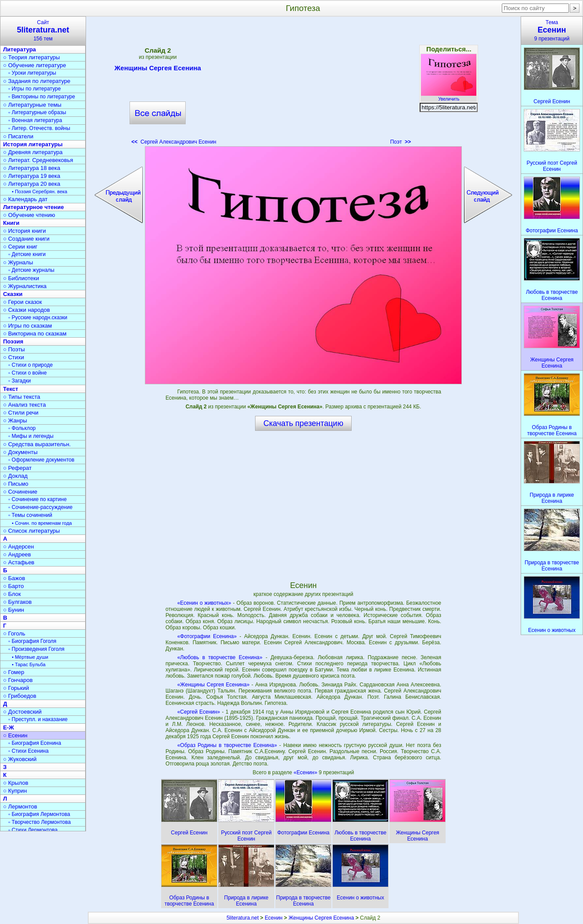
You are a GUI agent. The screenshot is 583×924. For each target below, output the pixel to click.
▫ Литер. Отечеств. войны (39, 128)
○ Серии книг (20, 247)
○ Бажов (14, 578)
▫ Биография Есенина (35, 743)
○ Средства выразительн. (37, 444)
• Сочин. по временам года (42, 523)
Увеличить (449, 97)
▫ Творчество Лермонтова (40, 822)
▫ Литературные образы (37, 112)
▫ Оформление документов (41, 460)
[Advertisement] (303, 83)
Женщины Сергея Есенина (158, 69)
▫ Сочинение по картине (38, 499)
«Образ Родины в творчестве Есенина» (227, 745)
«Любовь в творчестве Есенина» (220, 657)
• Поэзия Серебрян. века (40, 191)
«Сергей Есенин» (199, 712)
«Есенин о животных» (204, 603)
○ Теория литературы (31, 57)
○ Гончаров (18, 680)
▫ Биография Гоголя (32, 641)
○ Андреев (17, 554)
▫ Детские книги (27, 254)
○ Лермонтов (20, 807)
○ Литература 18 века (32, 168)
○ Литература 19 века (32, 176)
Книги (11, 223)
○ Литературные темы (32, 105)
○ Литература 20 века (32, 184)
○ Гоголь (14, 633)
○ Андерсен (18, 547)
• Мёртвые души (30, 657)
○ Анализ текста (24, 405)
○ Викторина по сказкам (35, 334)
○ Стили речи (21, 413)
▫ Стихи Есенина (29, 751)
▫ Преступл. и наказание (38, 719)
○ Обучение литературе (35, 65)
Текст (11, 389)
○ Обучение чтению (29, 215)
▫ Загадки (20, 381)
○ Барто (13, 586)
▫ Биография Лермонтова (39, 814)
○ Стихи (14, 357)
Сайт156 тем (43, 31)
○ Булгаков (17, 602)
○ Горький (16, 688)
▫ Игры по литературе (34, 89)
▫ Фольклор (22, 428)
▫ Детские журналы (31, 270)
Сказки (13, 294)
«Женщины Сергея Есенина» (214, 685)
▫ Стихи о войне (27, 373)
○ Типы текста (22, 397)
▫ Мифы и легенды (31, 436)
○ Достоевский (22, 712)
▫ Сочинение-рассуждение (40, 507)
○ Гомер (14, 672)
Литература (20, 49)
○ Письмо (16, 484)
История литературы (33, 144)
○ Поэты (14, 349)
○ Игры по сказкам (27, 326)
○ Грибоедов (20, 696)
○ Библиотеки (21, 278)
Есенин (274, 918)
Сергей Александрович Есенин (174, 142)
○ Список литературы (31, 531)
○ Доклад (15, 476)
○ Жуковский (20, 759)
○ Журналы (18, 262)
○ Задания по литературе (37, 81)
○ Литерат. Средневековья (38, 160)
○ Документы (20, 452)
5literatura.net (243, 918)
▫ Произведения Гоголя (36, 649)
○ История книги (25, 231)
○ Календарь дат (25, 199)
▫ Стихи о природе (31, 365)
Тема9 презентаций (552, 31)
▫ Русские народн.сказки (38, 318)
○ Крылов (16, 783)
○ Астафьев (19, 562)
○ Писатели (18, 136)
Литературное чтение (33, 207)
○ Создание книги (26, 239)
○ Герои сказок (23, 302)
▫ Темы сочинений (30, 515)
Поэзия (13, 341)
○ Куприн (15, 791)
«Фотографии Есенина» (207, 636)
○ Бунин (14, 610)
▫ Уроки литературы (32, 73)
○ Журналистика (25, 286)
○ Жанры (15, 420)
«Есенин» (306, 772)
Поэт (401, 142)
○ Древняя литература (33, 152)
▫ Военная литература (35, 120)
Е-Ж (9, 727)
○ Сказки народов (27, 310)
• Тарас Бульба (29, 664)
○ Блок (12, 594)
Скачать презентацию (303, 423)
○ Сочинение (20, 492)
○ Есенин (15, 735)
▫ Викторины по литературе (42, 97)
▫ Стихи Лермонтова (33, 830)
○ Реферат (17, 468)
